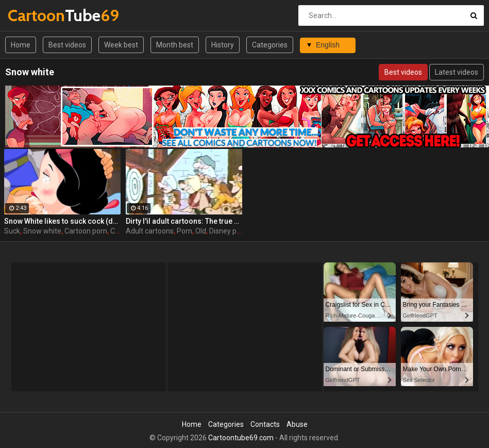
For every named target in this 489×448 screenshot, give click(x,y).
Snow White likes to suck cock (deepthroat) (62, 221)
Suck (12, 231)
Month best (175, 45)
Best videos (67, 45)
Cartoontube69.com (241, 438)
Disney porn (228, 231)
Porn (184, 231)
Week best (121, 45)
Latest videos (457, 72)
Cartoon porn (86, 231)
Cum (118, 231)
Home (21, 45)
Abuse (297, 424)
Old (201, 231)
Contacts (265, 424)
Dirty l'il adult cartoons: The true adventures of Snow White (184, 221)
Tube (35, 15)
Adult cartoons (150, 231)
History (223, 45)
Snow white (42, 231)
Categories (270, 45)
